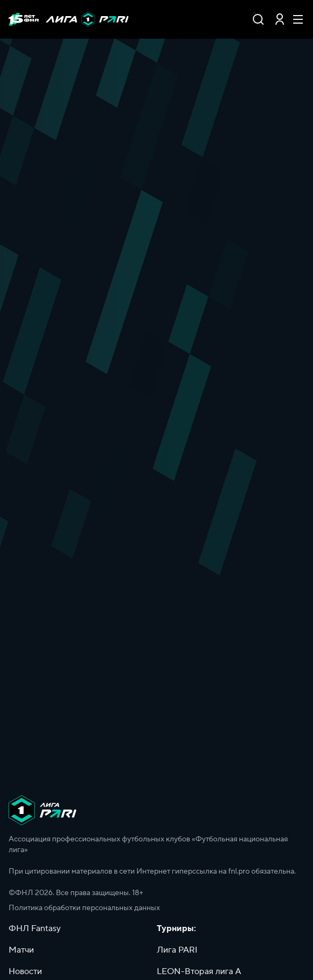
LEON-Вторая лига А (199, 971)
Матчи (21, 950)
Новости (25, 971)
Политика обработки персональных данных (84, 908)
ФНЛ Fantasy (35, 928)
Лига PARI (177, 950)
